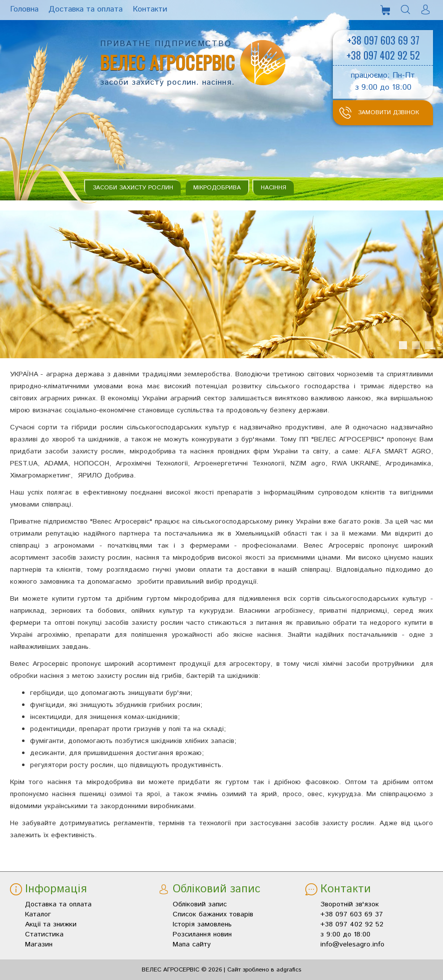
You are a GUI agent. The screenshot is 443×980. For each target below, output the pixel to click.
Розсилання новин (202, 934)
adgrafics (289, 970)
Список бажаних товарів (213, 914)
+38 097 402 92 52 (383, 55)
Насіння (274, 188)
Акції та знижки (51, 924)
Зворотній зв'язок (350, 904)
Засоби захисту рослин (133, 188)
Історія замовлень (202, 924)
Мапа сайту (192, 944)
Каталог (38, 914)
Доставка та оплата (58, 904)
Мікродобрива (217, 188)
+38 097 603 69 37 (383, 40)
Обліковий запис (200, 904)
